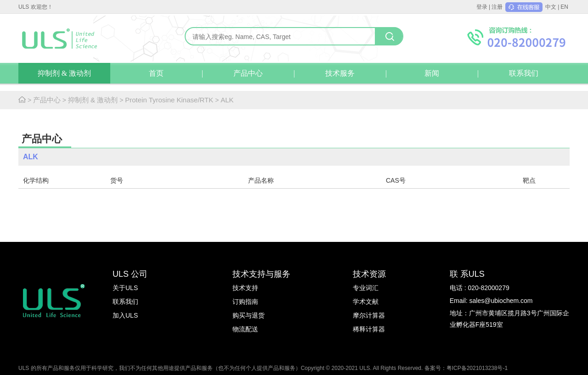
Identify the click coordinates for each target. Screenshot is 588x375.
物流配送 (245, 329)
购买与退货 (249, 315)
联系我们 (524, 73)
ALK (227, 100)
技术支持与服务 (261, 274)
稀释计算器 (369, 329)
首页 (156, 73)
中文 (551, 7)
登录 (482, 7)
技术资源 (369, 274)
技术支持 (245, 288)
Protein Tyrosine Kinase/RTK (169, 100)
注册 (497, 7)
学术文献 (366, 302)
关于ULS (125, 288)
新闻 (432, 73)
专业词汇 (366, 288)
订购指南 (245, 302)
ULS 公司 (130, 274)
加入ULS (125, 315)
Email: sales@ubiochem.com (491, 301)
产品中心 (248, 73)
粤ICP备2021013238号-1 (477, 368)
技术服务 (340, 73)
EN (564, 7)
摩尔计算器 (369, 315)
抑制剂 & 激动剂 (64, 73)
